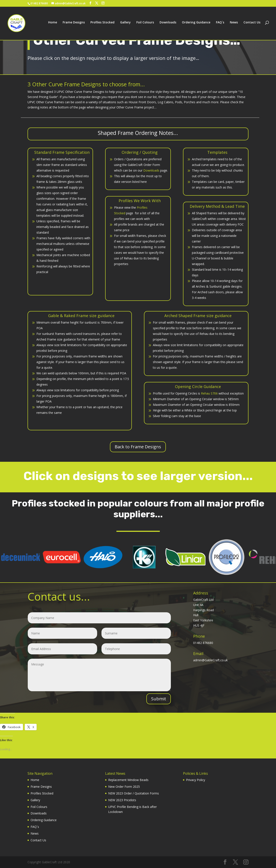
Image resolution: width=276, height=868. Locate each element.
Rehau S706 (209, 393)
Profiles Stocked (102, 24)
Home (53, 24)
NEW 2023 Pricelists (122, 800)
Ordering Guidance (196, 24)
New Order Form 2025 (124, 787)
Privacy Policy (196, 780)
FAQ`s (220, 24)
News (234, 24)
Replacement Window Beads (128, 780)
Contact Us (252, 24)
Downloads (168, 24)
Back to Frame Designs (138, 447)
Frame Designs (74, 24)
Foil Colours (145, 24)
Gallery (125, 24)
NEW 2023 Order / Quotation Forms (134, 793)
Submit (159, 699)
